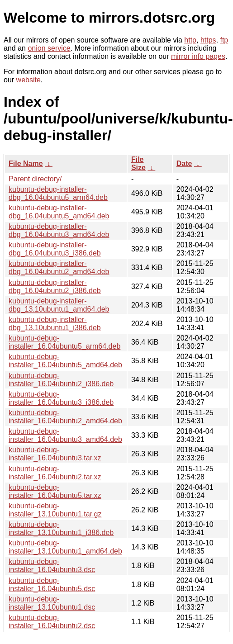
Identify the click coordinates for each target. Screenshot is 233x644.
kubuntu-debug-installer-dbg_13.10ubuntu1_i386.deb (55, 324)
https (208, 40)
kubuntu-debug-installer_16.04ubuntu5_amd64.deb (65, 361)
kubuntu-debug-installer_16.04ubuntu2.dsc (52, 622)
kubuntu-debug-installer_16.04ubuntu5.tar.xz (55, 491)
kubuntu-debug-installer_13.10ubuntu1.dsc (52, 603)
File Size (138, 163)
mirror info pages (198, 56)
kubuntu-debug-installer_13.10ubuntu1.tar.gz (55, 510)
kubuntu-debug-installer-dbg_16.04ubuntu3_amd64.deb (59, 230)
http (190, 40)
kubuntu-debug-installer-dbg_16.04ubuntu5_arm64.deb (58, 193)
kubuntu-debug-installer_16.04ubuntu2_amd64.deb (65, 417)
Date (184, 163)
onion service (49, 48)
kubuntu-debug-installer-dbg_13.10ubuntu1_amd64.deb (59, 305)
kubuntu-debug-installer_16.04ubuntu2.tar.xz (55, 473)
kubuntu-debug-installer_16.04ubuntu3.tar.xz (55, 454)
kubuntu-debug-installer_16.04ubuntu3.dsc (52, 566)
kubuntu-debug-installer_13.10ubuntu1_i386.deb (61, 528)
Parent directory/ (35, 179)
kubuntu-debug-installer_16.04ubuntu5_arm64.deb (64, 342)
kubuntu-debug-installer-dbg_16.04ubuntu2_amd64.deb (59, 268)
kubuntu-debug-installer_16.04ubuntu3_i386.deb (61, 398)
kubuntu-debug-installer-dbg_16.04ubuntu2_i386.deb (55, 286)
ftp (224, 40)
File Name (26, 163)
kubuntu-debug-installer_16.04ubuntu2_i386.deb (61, 380)
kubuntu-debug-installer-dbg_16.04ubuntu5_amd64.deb (59, 212)
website (29, 80)
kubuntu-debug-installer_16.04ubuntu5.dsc (52, 585)
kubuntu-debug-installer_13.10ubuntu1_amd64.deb (65, 547)
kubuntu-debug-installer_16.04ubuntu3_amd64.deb (65, 435)
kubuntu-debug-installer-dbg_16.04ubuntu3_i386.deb (55, 249)
